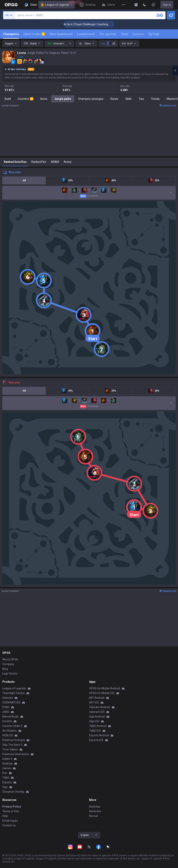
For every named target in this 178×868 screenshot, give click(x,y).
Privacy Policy (12, 807)
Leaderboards (86, 34)
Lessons (138, 34)
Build (8, 99)
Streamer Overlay (13, 792)
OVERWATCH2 (11, 702)
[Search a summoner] (160, 15)
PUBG (6, 707)
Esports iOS (96, 740)
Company (8, 664)
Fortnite (7, 721)
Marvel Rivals (10, 717)
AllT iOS (94, 702)
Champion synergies (91, 99)
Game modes (34, 34)
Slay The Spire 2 (12, 745)
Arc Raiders (9, 731)
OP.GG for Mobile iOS (102, 693)
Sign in (167, 5)
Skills (128, 99)
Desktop (7, 764)
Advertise (95, 811)
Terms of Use (11, 811)
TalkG (6, 778)
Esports (7, 782)
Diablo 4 (7, 759)
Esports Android (99, 735)
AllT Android (97, 698)
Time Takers (10, 749)
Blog (5, 669)
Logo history (10, 674)
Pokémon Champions (16, 754)
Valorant (8, 698)
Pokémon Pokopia (14, 740)
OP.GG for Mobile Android (105, 688)
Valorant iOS (97, 712)
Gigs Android (97, 717)
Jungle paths (63, 99)
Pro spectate (108, 34)
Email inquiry (10, 821)
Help (5, 816)
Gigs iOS (94, 721)
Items (44, 99)
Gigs (5, 787)
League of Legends (56, 5)
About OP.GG (10, 659)
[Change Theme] (145, 5)
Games (7, 768)
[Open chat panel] (175, 70)
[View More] (124, 5)
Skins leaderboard (61, 34)
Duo (5, 773)
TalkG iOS (95, 731)
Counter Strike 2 (12, 726)
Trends (155, 99)
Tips (141, 99)
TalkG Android (98, 726)
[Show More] (136, 5)
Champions (11, 34)
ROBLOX (8, 735)
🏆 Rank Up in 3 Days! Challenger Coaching (92, 24)
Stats (124, 34)
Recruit (94, 816)
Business (95, 807)
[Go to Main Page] (11, 5)
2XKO (6, 712)
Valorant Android (100, 707)
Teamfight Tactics (14, 693)
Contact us (9, 825)
